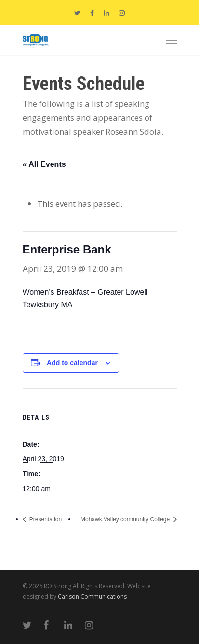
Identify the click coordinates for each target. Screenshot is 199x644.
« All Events (44, 164)
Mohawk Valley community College (126, 519)
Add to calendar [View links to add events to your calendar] (72, 363)
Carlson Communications (92, 597)
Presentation (45, 519)
